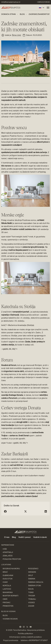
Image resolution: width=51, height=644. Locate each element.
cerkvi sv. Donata (40, 416)
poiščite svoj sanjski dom (12, 111)
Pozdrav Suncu (16, 136)
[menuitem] (11, 2)
